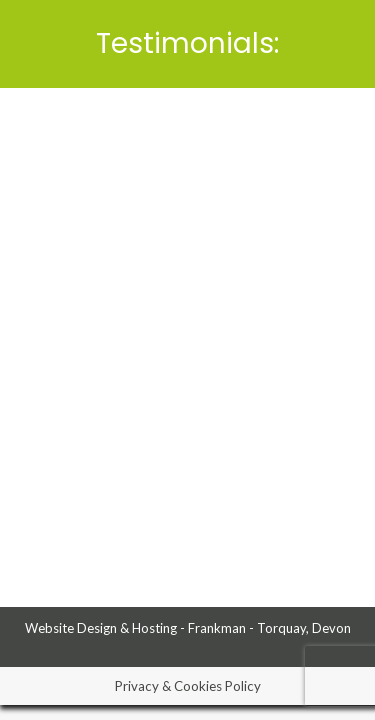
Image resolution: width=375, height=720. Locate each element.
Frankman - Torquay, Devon (269, 628)
